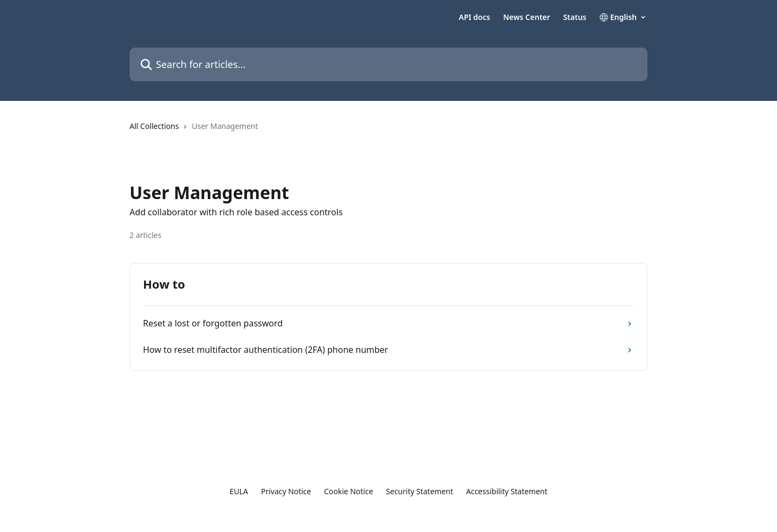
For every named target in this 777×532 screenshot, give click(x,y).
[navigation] (388, 131)
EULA (238, 491)
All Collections (154, 126)
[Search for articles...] (388, 64)
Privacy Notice (286, 491)
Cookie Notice (348, 491)
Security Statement (419, 491)
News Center (526, 17)
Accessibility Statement (507, 491)
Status (575, 17)
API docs (474, 17)
